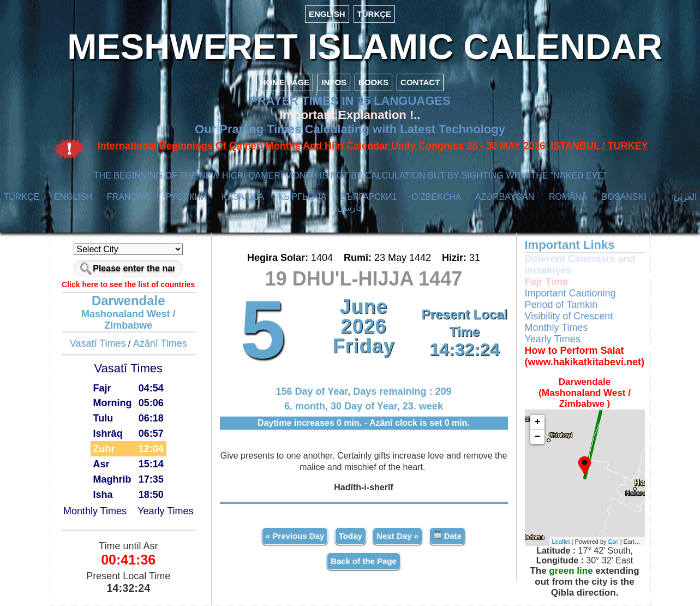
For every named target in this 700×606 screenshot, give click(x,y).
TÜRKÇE (375, 14)
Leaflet (561, 542)
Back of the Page (364, 561)
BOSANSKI (624, 197)
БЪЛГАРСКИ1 (369, 197)
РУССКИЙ (186, 197)
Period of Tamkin (561, 305)
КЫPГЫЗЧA (303, 197)
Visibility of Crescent (569, 316)
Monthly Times (95, 511)
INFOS (334, 82)
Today (351, 536)
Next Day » (397, 536)
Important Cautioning (570, 293)
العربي (685, 197)
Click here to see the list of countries (128, 284)
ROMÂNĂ (568, 197)
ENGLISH (327, 14)
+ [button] (538, 422)
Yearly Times (165, 511)
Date (448, 535)
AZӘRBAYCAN (505, 197)
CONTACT (420, 82)
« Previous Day (295, 536)
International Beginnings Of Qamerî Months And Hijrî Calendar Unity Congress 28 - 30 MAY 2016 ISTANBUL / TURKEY (373, 146)
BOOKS (373, 82)
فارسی (350, 208)
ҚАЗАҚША (243, 197)
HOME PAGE (285, 82)
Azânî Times (160, 343)
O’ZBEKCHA (436, 197)
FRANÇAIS (129, 197)
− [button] (538, 437)
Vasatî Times (98, 343)
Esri (614, 542)
